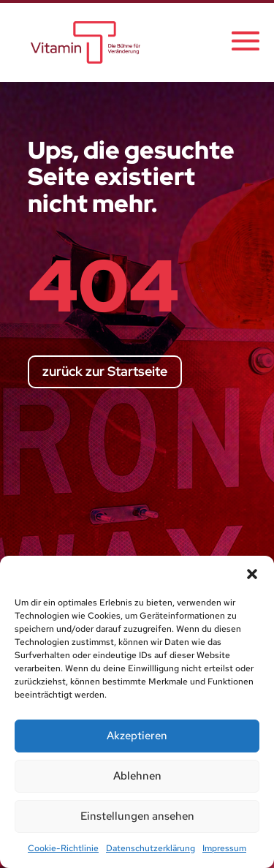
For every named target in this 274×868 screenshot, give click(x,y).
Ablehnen (137, 776)
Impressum (224, 848)
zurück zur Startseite (105, 371)
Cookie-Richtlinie (63, 848)
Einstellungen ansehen (137, 816)
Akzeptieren (137, 736)
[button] (252, 574)
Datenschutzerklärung (151, 848)
